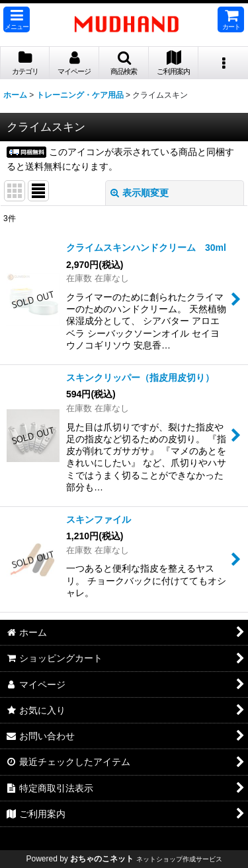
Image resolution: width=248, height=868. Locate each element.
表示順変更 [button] (140, 193)
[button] (17, 19)
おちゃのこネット (102, 859)
